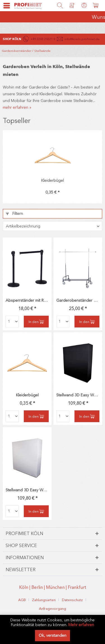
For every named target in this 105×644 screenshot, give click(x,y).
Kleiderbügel (53, 181)
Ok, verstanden (53, 635)
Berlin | (39, 587)
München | (57, 587)
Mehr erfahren (81, 625)
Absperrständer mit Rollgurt (27, 300)
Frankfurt (77, 587)
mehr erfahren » (17, 107)
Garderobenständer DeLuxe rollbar (78, 300)
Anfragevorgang (53, 609)
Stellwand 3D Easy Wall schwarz (78, 395)
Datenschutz (72, 600)
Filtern (14, 214)
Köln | (25, 587)
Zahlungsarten (44, 600)
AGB (22, 600)
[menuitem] (4, 6)
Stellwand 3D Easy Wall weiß (27, 490)
